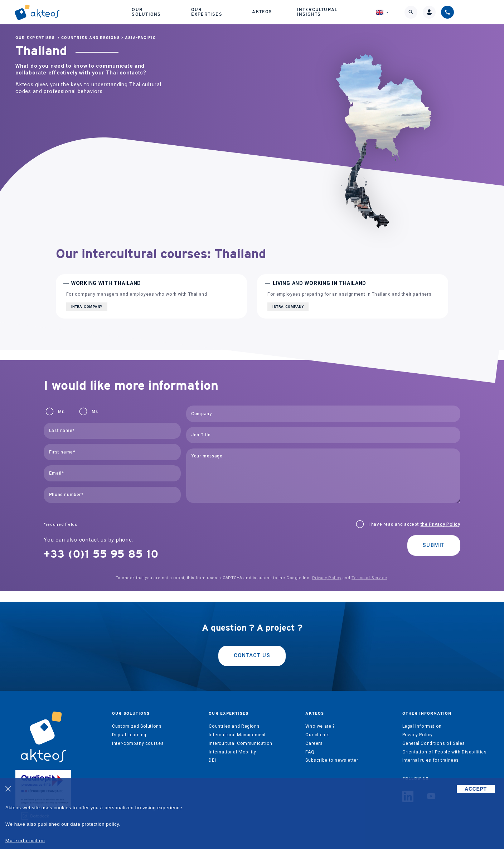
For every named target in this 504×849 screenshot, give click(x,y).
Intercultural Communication (241, 743)
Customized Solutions (137, 726)
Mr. (61, 412)
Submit (434, 545)
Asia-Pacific (140, 38)
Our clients (318, 735)
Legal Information (422, 726)
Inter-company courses (138, 743)
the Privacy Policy (440, 524)
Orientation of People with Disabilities (445, 752)
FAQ (310, 752)
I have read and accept (414, 524)
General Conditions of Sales (434, 743)
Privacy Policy (327, 578)
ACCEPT (476, 789)
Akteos (291, 11)
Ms (95, 412)
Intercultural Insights (355, 11)
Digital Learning (129, 735)
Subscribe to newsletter (332, 760)
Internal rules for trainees (431, 760)
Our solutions (175, 11)
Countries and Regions (91, 38)
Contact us (252, 656)
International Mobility (232, 752)
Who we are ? (320, 726)
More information (25, 841)
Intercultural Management (237, 735)
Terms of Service (369, 578)
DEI (212, 760)
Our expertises (238, 11)
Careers (314, 743)
